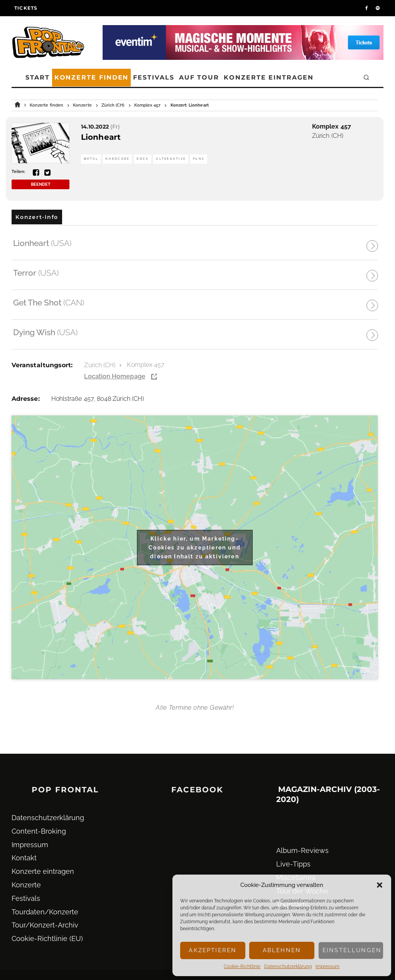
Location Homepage (115, 376)
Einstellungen (352, 950)
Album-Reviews (302, 850)
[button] (380, 885)
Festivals (154, 77)
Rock (143, 159)
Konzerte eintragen (269, 77)
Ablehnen (282, 950)
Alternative (171, 159)
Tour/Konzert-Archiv (45, 925)
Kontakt (24, 858)
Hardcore (117, 159)
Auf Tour (199, 77)
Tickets (26, 8)
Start (38, 77)
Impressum (327, 966)
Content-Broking (39, 831)
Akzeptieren (213, 950)
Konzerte (26, 885)
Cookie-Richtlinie (242, 966)
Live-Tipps (293, 864)
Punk (199, 159)
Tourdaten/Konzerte (45, 912)
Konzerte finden (92, 77)
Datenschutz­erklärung (288, 966)
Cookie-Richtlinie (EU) (47, 938)
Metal (91, 159)
